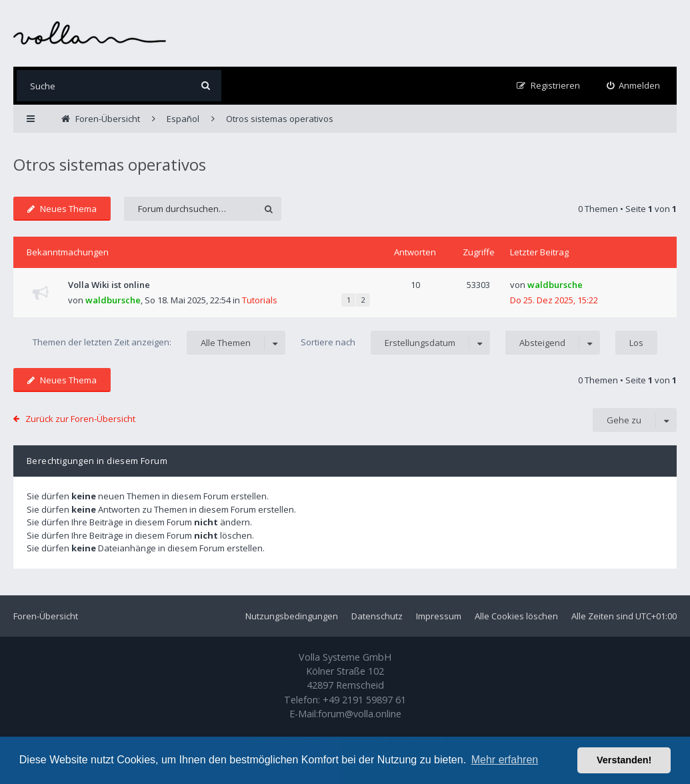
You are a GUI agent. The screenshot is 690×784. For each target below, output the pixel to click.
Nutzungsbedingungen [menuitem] (292, 616)
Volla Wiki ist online (109, 285)
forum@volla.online (360, 714)
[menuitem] (634, 86)
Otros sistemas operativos (110, 164)
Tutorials (260, 300)
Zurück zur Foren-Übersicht (80, 419)
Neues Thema (62, 209)
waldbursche (113, 300)
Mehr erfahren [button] (505, 760)
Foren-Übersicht (46, 616)
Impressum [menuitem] (439, 616)
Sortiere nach (395, 343)
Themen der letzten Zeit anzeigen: (159, 343)
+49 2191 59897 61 (364, 700)
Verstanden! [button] (624, 760)
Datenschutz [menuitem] (377, 616)
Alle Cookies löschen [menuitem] (516, 616)
